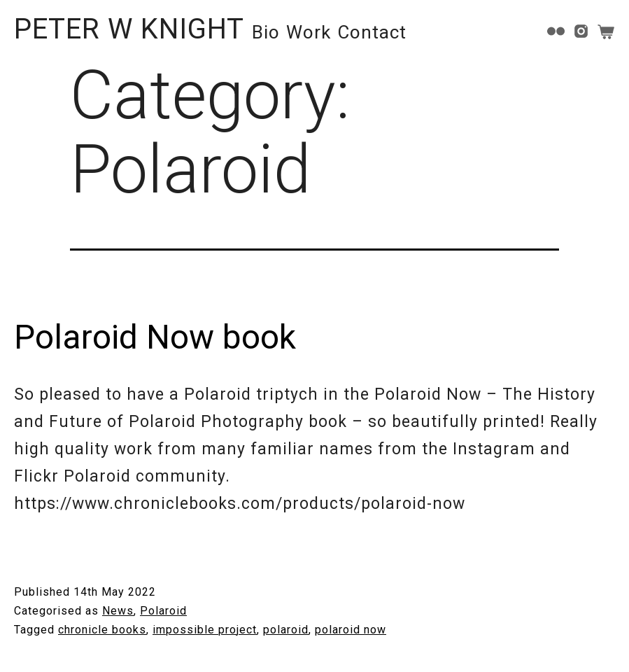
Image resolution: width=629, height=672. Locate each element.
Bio (266, 32)
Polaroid (163, 611)
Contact (372, 32)
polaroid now (351, 630)
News (118, 611)
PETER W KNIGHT (129, 29)
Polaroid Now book (155, 337)
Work (309, 32)
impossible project (205, 630)
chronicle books (102, 630)
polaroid (286, 630)
